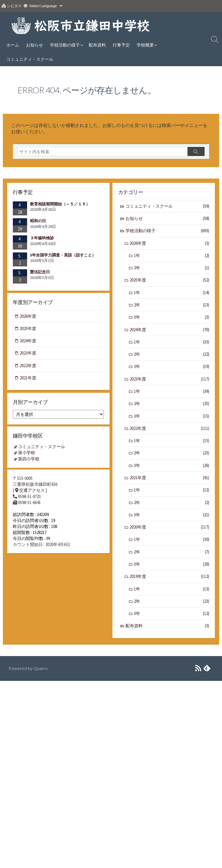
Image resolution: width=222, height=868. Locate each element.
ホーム (13, 45)
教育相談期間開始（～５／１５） (60, 204)
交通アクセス (32, 493)
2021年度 (169, 480)
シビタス (14, 6)
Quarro (41, 669)
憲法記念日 (40, 272)
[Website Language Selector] (46, 6)
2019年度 (169, 579)
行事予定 (121, 45)
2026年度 (169, 244)
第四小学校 (29, 460)
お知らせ (35, 45)
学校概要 (145, 45)
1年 (171, 256)
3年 (171, 318)
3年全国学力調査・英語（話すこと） (63, 255)
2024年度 (169, 330)
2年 (171, 269)
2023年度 (169, 380)
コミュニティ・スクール (30, 59)
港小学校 (27, 454)
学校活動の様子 (65, 45)
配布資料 (97, 45)
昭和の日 (38, 221)
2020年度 (169, 529)
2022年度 (169, 430)
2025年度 (169, 281)
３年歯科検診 (42, 238)
